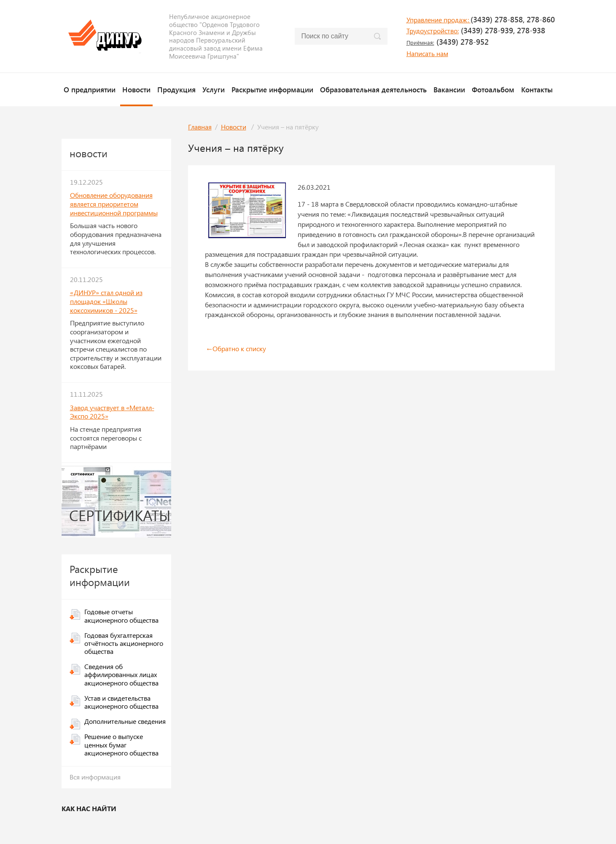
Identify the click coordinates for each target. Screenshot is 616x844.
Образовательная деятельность (373, 89)
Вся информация (95, 777)
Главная (200, 127)
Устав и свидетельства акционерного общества (121, 702)
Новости (136, 89)
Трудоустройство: (433, 31)
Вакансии (449, 89)
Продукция (176, 89)
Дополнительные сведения (125, 721)
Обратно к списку (235, 348)
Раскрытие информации (272, 89)
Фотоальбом (493, 89)
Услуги (214, 89)
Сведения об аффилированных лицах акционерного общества (121, 674)
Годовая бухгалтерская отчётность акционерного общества (124, 643)
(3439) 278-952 (448, 42)
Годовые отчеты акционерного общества (121, 616)
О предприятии (90, 89)
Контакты (537, 89)
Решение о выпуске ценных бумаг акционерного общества (121, 744)
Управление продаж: (438, 20)
